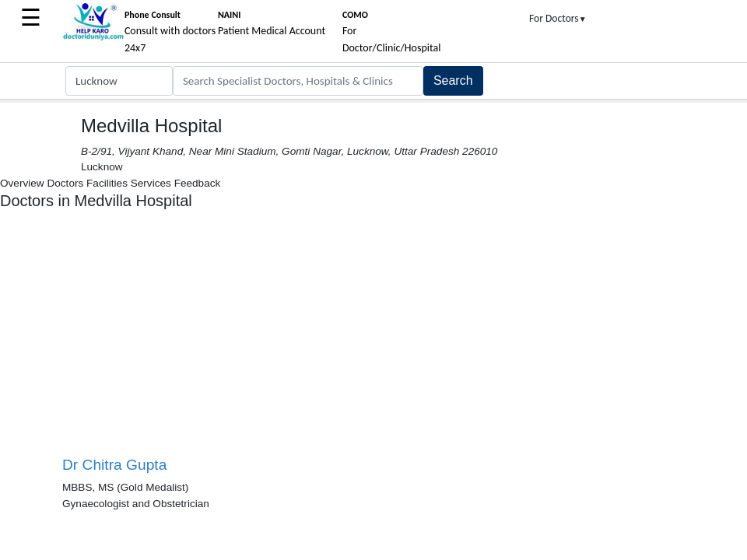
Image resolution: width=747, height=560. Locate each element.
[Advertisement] (218, 339)
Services (151, 183)
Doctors (65, 183)
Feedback (198, 183)
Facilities (107, 183)
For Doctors (558, 18)
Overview (22, 183)
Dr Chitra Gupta (114, 465)
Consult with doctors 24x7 (170, 32)
